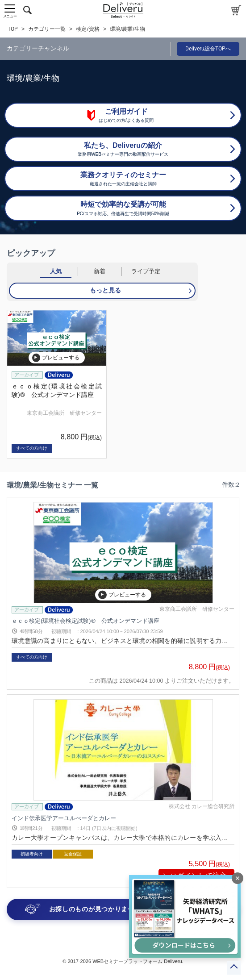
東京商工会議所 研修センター (64, 413)
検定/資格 (88, 29)
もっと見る (105, 290)
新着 (100, 271)
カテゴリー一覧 (47, 29)
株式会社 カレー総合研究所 (202, 806)
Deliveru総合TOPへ (208, 49)
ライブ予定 (146, 271)
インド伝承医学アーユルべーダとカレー (64, 818)
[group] (57, 384)
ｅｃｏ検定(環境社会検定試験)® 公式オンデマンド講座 (85, 621)
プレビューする (56, 358)
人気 (56, 271)
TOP (13, 29)
